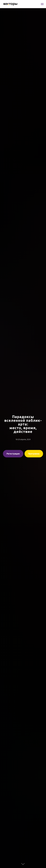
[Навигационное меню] (42, 4)
